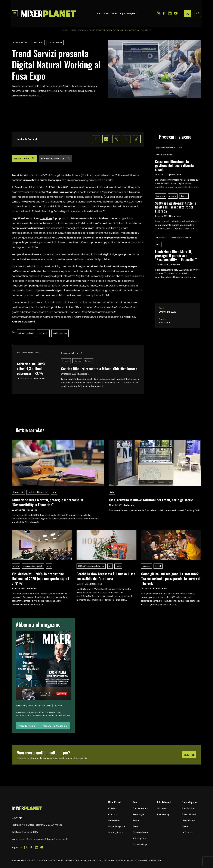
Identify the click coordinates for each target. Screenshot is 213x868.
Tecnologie (138, 814)
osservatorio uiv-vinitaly (33, 566)
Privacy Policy (116, 832)
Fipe (123, 13)
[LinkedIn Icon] (170, 13)
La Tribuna (187, 832)
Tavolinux (46, 218)
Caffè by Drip (140, 844)
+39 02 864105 (30, 832)
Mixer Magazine (117, 826)
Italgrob (132, 13)
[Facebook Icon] (164, 13)
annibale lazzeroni (55, 42)
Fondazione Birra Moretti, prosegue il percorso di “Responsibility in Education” (176, 255)
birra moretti (161, 238)
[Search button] (198, 13)
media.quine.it (25, 839)
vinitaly (16, 566)
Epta (112, 492)
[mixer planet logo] (27, 808)
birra (158, 244)
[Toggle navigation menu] (15, 13)
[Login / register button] (187, 13)
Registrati (189, 755)
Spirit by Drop (140, 838)
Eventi (136, 826)
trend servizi (38, 42)
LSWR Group (188, 820)
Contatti (113, 814)
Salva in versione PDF (55, 159)
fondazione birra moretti (181, 238)
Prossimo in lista (72, 353)
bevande (66, 361)
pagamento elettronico (166, 148)
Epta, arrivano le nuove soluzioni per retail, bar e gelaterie (151, 500)
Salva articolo (24, 159)
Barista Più (103, 13)
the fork (158, 566)
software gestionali (21, 42)
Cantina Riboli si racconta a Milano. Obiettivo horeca (99, 369)
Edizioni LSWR (189, 814)
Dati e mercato (140, 808)
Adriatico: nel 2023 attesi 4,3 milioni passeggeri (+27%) (31, 368)
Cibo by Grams (141, 832)
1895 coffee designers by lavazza (91, 566)
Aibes (115, 13)
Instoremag (163, 814)
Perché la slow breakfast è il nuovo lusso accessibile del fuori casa (106, 576)
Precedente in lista (29, 353)
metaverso (28, 202)
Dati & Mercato (78, 30)
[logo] (49, 13)
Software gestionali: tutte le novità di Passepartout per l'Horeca (176, 207)
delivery (184, 196)
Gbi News (162, 808)
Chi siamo (113, 808)
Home (65, 30)
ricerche (77, 361)
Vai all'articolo (27, 726)
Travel (136, 820)
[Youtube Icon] (176, 13)
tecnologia (161, 196)
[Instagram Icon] (158, 13)
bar (110, 566)
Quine (185, 826)
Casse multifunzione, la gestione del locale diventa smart (174, 165)
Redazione (39, 378)
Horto (118, 566)
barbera (88, 361)
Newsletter (114, 820)
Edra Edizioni (188, 808)
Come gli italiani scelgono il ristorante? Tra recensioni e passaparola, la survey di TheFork (171, 578)
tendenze (146, 566)
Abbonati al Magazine (55, 726)
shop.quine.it (40, 839)
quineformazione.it (58, 839)
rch (180, 148)
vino (49, 566)
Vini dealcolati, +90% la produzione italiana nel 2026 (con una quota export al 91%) (40, 578)
